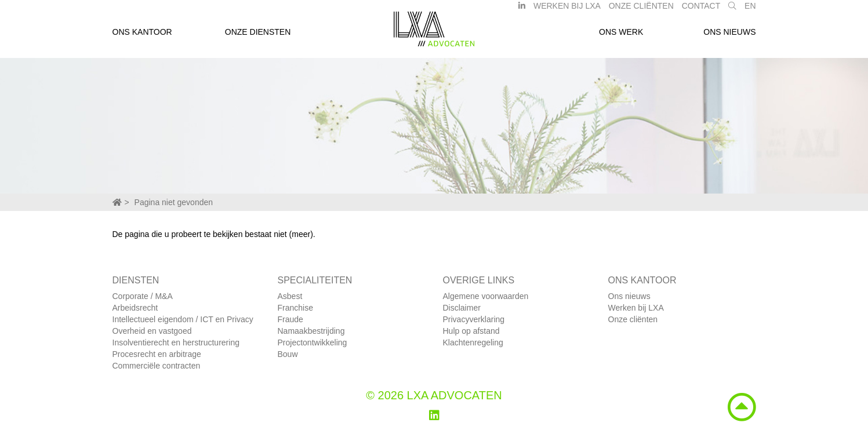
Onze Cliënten (641, 10)
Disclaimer (462, 308)
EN (750, 10)
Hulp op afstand (471, 331)
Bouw (288, 354)
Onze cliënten (633, 319)
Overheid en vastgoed (152, 331)
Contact (701, 10)
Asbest (290, 296)
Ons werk (621, 37)
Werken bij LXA (567, 10)
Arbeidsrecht (135, 308)
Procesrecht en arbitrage (157, 354)
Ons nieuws (729, 37)
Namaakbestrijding (311, 331)
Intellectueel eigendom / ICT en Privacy (183, 319)
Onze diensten (258, 37)
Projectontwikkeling (313, 342)
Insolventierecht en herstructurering (176, 342)
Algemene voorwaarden (486, 296)
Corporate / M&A (143, 296)
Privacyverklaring (474, 319)
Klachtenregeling (473, 342)
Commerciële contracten (157, 366)
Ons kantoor (142, 37)
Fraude (290, 319)
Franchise (295, 308)
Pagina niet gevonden (174, 202)
